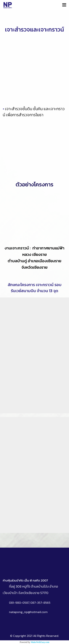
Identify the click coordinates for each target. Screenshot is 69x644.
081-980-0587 (19, 603)
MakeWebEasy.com (40, 642)
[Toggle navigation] (64, 5)
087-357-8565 (40, 603)
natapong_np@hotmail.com (28, 612)
